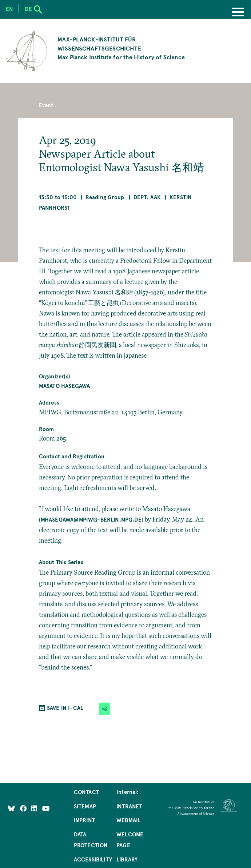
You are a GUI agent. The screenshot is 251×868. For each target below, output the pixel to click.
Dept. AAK (147, 197)
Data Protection (91, 840)
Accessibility (93, 859)
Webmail (128, 820)
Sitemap (85, 806)
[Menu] (238, 13)
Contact (86, 792)
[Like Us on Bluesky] (11, 808)
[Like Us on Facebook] (24, 808)
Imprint (84, 820)
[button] (104, 709)
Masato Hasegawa (65, 386)
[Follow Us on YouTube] (46, 808)
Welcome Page (130, 840)
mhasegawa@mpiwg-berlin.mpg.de (91, 519)
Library (127, 859)
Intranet (129, 806)
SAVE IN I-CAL (65, 708)
